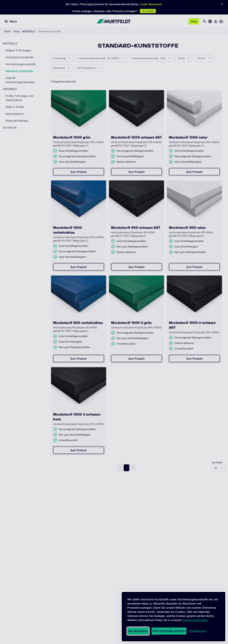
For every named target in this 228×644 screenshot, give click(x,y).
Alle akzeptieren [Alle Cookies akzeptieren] (138, 631)
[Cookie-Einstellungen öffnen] (199, 631)
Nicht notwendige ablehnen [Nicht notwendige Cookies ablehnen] (169, 631)
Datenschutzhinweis (195, 620)
